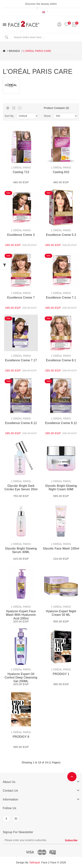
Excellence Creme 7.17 (21, 360)
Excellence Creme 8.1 (61, 360)
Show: (48, 116)
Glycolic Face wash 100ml (61, 548)
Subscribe (71, 840)
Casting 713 (21, 172)
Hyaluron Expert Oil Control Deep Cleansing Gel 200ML (21, 678)
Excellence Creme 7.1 (61, 298)
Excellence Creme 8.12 (21, 423)
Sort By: (9, 116)
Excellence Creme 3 (21, 235)
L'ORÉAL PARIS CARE (37, 51)
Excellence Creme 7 (21, 298)
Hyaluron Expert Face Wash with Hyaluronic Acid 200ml (21, 615)
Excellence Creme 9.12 (61, 423)
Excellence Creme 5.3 (61, 235)
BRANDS (14, 51)
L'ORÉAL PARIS (21, 168)
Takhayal (35, 862)
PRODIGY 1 (61, 674)
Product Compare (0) (56, 108)
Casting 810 (61, 172)
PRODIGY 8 (21, 737)
